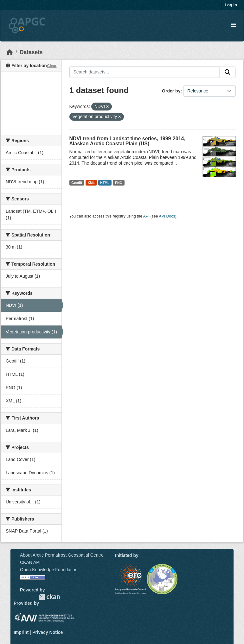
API (146, 216)
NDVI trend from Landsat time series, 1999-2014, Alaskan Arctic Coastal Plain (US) (127, 141)
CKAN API (30, 562)
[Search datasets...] (145, 72)
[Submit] (228, 72)
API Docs (167, 216)
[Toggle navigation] (233, 25)
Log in (231, 5)
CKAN (49, 597)
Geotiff (77, 183)
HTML (105, 183)
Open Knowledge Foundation (49, 570)
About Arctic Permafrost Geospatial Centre (62, 555)
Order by (171, 91)
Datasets (31, 52)
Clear (52, 66)
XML (91, 183)
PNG (119, 183)
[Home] (10, 52)
